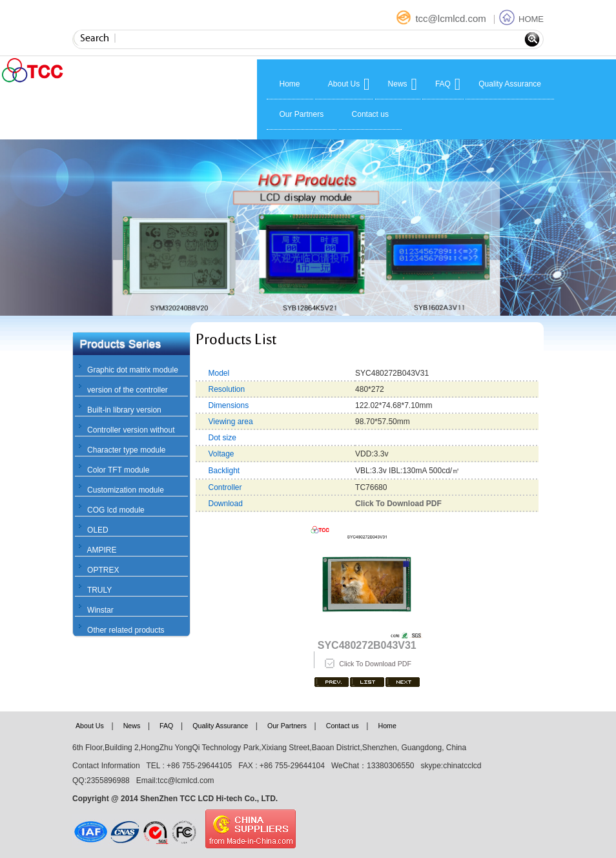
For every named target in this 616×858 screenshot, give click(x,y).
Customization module (126, 490)
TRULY (99, 590)
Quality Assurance (510, 84)
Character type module (126, 450)
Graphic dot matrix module (133, 370)
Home (290, 84)
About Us (344, 84)
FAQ (443, 84)
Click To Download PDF (375, 664)
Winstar (100, 610)
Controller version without (131, 430)
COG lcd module (116, 510)
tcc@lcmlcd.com (442, 18)
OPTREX (103, 570)
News (398, 84)
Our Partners (302, 114)
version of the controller (128, 390)
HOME (521, 19)
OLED (98, 530)
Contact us (370, 114)
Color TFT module (118, 470)
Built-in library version (124, 410)
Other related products (126, 630)
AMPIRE (101, 550)
